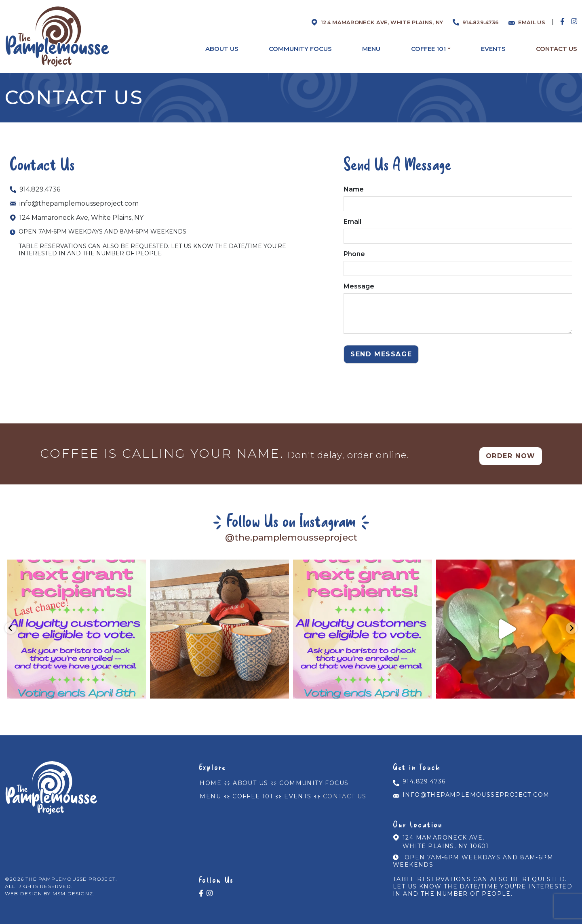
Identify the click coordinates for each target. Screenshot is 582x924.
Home (210, 779)
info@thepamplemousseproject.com (74, 203)
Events (293, 790)
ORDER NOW (511, 455)
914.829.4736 (35, 189)
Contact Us (338, 790)
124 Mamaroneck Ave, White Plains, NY (77, 218)
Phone (458, 261)
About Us (248, 779)
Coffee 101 (250, 790)
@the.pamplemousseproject (291, 536)
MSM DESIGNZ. (74, 888)
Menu (210, 790)
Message (458, 309)
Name (458, 197)
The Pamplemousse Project (71, 873)
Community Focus (309, 779)
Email (458, 229)
